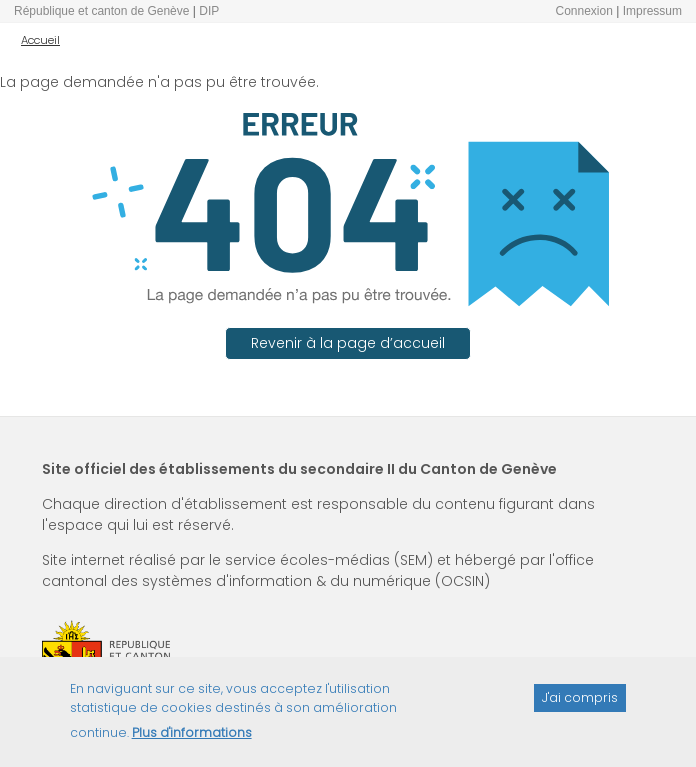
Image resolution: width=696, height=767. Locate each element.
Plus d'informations (192, 739)
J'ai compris (580, 704)
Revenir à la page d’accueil (348, 343)
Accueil (40, 40)
